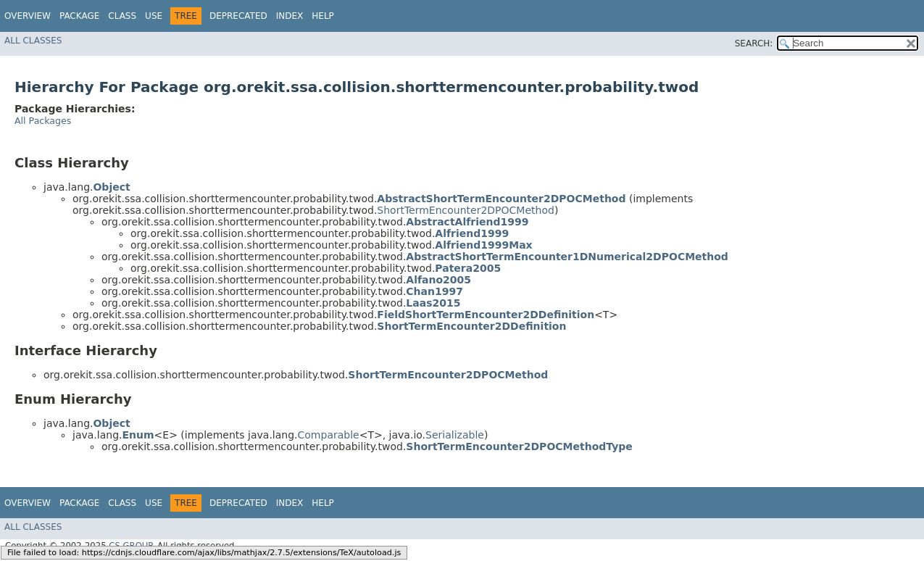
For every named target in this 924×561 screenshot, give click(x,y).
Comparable (329, 435)
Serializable (455, 435)
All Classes (33, 41)
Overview (28, 16)
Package (79, 16)
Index (290, 16)
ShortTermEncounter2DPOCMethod (466, 210)
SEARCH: (754, 43)
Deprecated (238, 16)
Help (323, 16)
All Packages (43, 121)
